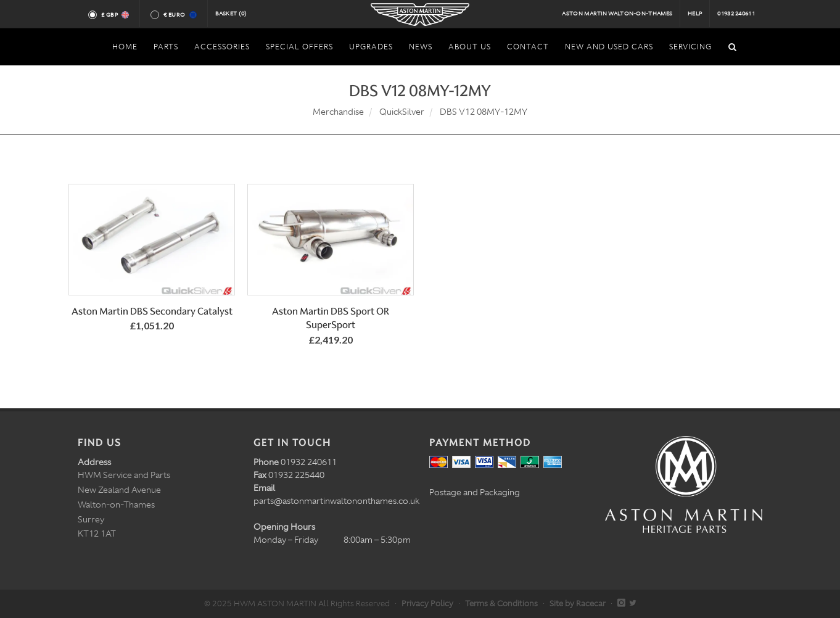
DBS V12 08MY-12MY (484, 112)
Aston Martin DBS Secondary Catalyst (152, 311)
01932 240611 (736, 14)
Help (695, 14)
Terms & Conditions (501, 604)
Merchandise (338, 112)
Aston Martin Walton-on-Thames (617, 14)
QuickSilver (402, 112)
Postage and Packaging (475, 492)
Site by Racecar (578, 604)
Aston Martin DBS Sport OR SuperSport (331, 318)
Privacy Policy (427, 604)
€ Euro (179, 15)
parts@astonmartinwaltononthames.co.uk (336, 501)
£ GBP (114, 15)
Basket (231, 14)
